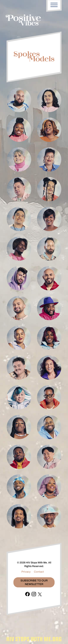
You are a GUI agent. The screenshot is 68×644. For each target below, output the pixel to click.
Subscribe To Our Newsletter (34, 582)
